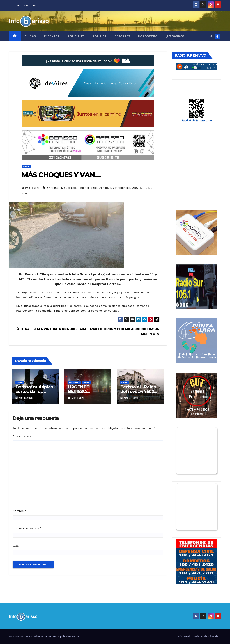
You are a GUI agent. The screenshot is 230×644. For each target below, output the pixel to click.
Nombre (19, 511)
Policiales (76, 36)
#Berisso (70, 188)
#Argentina (54, 188)
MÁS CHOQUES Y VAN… (61, 175)
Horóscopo (148, 36)
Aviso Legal (184, 636)
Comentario (22, 436)
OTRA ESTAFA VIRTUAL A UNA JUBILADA (51, 329)
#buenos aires (88, 188)
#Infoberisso (122, 188)
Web (16, 546)
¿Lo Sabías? (175, 36)
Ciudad (30, 36)
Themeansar (73, 636)
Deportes (122, 36)
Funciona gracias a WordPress (26, 636)
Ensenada (52, 36)
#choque (105, 188)
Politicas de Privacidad (207, 636)
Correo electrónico (27, 528)
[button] (211, 36)
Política (100, 36)
